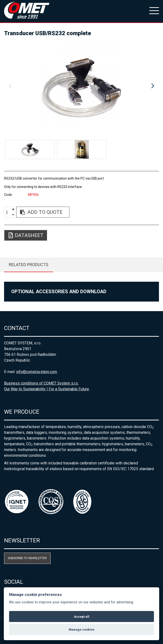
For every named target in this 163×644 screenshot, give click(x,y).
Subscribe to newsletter (27, 558)
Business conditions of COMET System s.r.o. (41, 383)
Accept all (82, 616)
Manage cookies (82, 629)
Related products (29, 265)
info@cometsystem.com (37, 372)
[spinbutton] (9, 212)
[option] (81, 86)
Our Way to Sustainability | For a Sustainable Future (47, 389)
